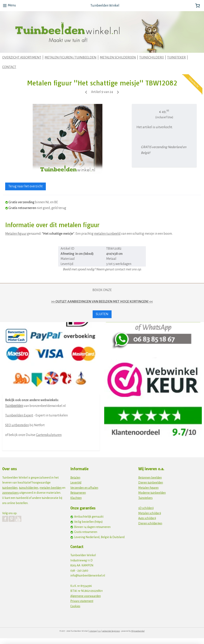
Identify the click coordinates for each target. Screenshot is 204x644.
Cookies (75, 606)
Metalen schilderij (150, 513)
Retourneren (78, 493)
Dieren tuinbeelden (151, 483)
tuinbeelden (10, 488)
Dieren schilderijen (150, 523)
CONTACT (9, 67)
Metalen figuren (148, 488)
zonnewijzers (10, 493)
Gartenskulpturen (49, 435)
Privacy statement (82, 601)
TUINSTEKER (176, 58)
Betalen (75, 478)
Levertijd (76, 483)
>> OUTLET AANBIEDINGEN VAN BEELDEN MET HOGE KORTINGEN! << (102, 302)
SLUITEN (102, 314)
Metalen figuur (16, 234)
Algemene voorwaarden (86, 596)
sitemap (93, 631)
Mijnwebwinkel (138, 631)
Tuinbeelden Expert (19, 415)
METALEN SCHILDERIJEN (118, 58)
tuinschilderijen (29, 488)
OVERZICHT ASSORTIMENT (22, 58)
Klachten (76, 498)
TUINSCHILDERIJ (152, 58)
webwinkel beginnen (111, 631)
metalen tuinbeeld (107, 234)
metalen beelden (51, 488)
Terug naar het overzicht (25, 187)
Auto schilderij (147, 518)
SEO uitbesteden (17, 425)
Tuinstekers (145, 498)
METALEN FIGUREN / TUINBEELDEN (71, 58)
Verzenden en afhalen (84, 488)
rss (99, 631)
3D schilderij (146, 508)
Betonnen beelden (150, 478)
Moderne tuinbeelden (152, 493)
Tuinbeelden (14, 406)
